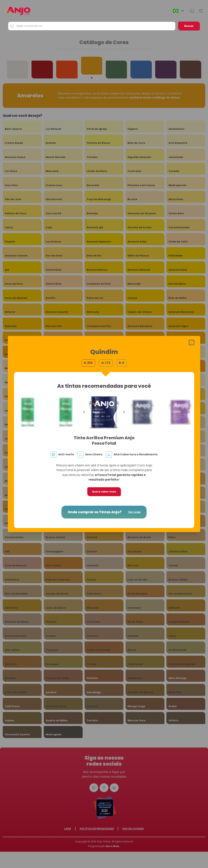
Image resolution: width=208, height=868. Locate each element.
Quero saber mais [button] (104, 492)
